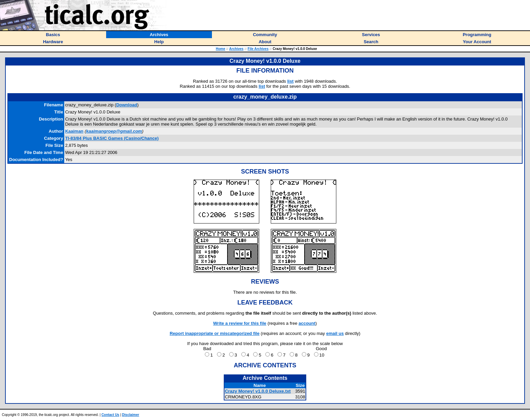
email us (335, 333)
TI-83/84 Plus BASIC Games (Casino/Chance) (112, 138)
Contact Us (110, 415)
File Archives (258, 49)
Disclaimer (131, 415)
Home (220, 49)
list (291, 81)
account (307, 323)
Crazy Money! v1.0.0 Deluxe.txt (258, 391)
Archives (236, 49)
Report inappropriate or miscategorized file (215, 333)
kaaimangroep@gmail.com (114, 131)
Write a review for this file (240, 323)
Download (127, 105)
